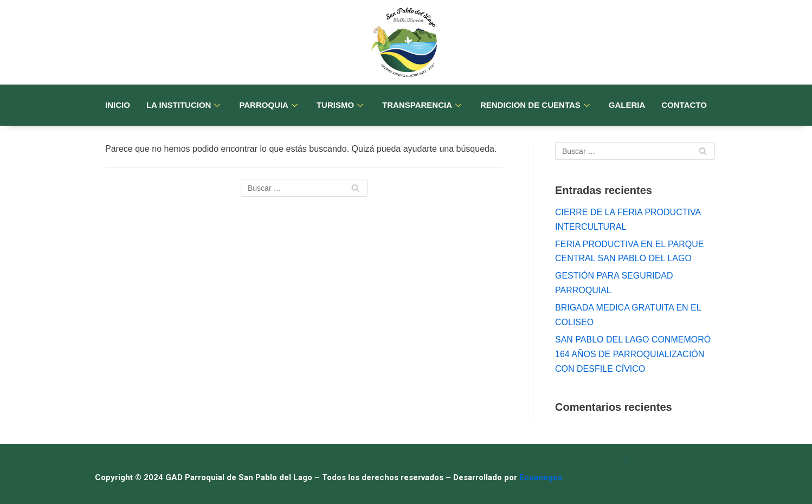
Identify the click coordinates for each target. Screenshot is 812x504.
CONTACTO (684, 105)
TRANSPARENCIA (423, 105)
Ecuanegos (541, 477)
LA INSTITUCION (185, 105)
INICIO (118, 105)
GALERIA (627, 105)
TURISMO (341, 105)
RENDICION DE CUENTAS (536, 105)
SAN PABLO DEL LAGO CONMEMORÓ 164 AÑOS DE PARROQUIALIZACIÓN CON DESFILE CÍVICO (633, 354)
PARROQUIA (270, 105)
